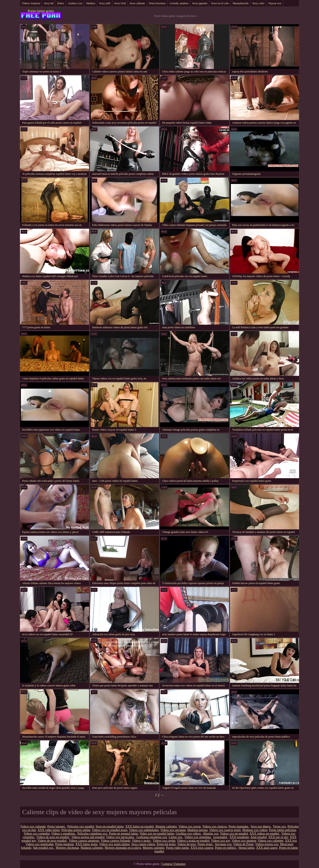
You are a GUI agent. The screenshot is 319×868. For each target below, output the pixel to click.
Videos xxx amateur (244, 841)
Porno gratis (206, 844)
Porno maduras (64, 844)
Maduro (91, 3)
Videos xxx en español (234, 834)
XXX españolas (239, 837)
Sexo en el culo (220, 3)
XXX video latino (49, 830)
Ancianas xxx (223, 844)
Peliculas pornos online (76, 830)
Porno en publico (226, 848)
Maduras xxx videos (255, 830)
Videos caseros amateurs (84, 841)
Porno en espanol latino (124, 834)
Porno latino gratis (41, 11)
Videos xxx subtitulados (144, 830)
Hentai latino (247, 848)
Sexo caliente (137, 3)
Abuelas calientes (166, 826)
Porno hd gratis (166, 844)
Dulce (61, 3)
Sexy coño (258, 3)
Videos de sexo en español (53, 837)
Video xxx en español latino (157, 834)
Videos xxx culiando (33, 826)
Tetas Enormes (157, 3)
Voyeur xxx (275, 3)
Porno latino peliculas (283, 830)
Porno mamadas (239, 826)
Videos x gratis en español (193, 841)
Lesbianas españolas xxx (152, 837)
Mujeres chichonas (67, 848)
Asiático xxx (75, 3)
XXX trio (291, 841)
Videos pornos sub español (88, 837)
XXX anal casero (267, 848)
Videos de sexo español (52, 841)
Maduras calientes (92, 848)
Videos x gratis (141, 841)
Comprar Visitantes (174, 864)
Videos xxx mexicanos (121, 837)
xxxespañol (221, 837)
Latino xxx (176, 837)
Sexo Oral (120, 3)
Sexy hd (49, 3)
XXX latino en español (139, 826)
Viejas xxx (279, 826)
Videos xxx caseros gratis (225, 830)
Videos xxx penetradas (40, 844)
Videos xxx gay (220, 841)
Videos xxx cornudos (37, 834)
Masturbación (240, 3)
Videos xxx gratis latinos (115, 844)
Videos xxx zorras (190, 826)
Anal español (258, 837)
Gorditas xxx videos (189, 834)
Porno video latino (178, 848)
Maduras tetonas (197, 830)
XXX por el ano (278, 837)
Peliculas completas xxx (92, 834)
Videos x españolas (64, 834)
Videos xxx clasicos (215, 826)
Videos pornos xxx (267, 844)
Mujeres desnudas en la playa (123, 848)
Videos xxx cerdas (164, 841)
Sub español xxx (43, 848)
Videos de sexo (187, 844)
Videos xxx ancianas (173, 830)
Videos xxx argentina (198, 837)
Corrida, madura (179, 3)
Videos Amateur (31, 3)
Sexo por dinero (261, 826)
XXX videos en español (265, 834)
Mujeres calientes (154, 848)
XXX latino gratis (86, 844)
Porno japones (57, 826)
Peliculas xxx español (81, 826)
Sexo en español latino (110, 826)
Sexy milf (105, 3)
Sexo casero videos (143, 844)
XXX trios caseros (202, 848)
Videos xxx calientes (270, 841)
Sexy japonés (200, 3)
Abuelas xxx (211, 834)
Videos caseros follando (116, 841)
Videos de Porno (243, 844)
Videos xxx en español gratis (110, 830)
